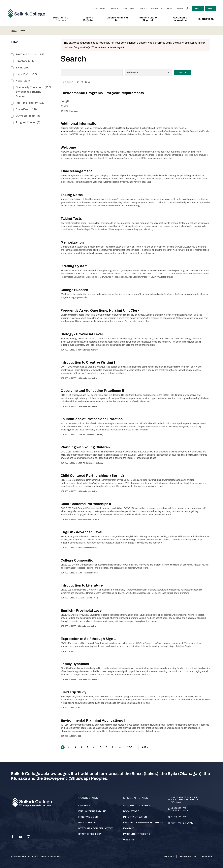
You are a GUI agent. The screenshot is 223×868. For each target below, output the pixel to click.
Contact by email (182, 823)
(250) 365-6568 (180, 817)
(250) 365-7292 (180, 808)
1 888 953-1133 (180, 810)
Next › (130, 748)
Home (14, 31)
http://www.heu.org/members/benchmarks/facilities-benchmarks (93, 131)
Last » (144, 748)
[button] (62, 19)
